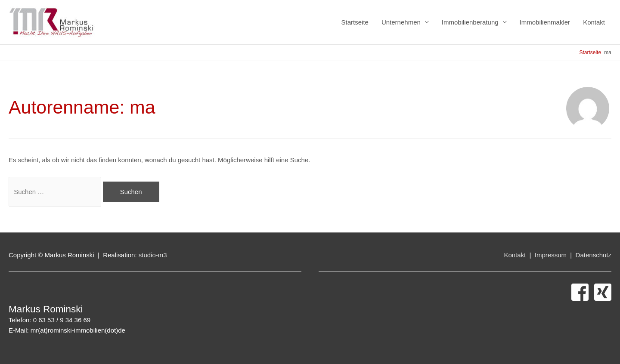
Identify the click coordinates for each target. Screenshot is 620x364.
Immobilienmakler (545, 22)
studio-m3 (153, 255)
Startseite (355, 22)
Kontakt (594, 22)
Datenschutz (594, 255)
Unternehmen (401, 22)
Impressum (552, 255)
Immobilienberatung (470, 22)
